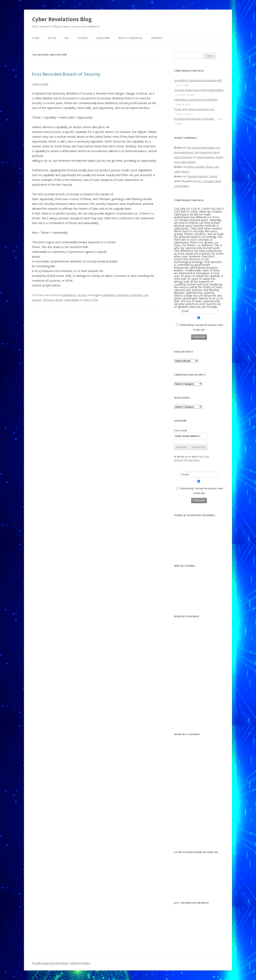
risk (146, 295)
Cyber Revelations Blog (62, 19)
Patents (83, 38)
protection (137, 295)
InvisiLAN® (103, 38)
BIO (67, 38)
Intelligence (69, 295)
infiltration (123, 295)
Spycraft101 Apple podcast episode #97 (198, 80)
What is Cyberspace (130, 38)
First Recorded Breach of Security (66, 74)
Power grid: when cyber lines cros (194, 109)
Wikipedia (157, 38)
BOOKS (52, 38)
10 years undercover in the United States (199, 90)
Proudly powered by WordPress (50, 963)
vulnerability (71, 300)
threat (59, 300)
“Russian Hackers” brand (202, 176)
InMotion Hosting (80, 963)
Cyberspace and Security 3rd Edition (196, 100)
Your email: (181, 430)
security (82, 295)
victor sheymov (183, 157)
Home (35, 38)
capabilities (109, 295)
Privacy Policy (193, 460)
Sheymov (48, 300)
